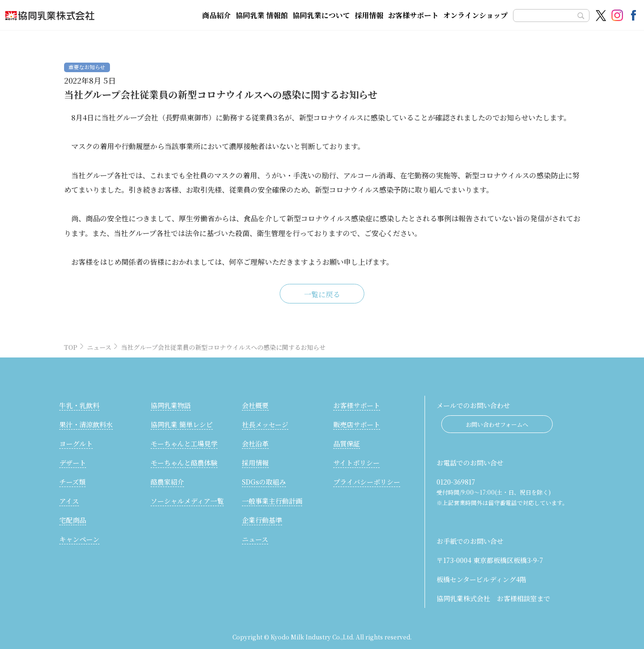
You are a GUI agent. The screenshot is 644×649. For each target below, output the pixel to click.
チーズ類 (72, 482)
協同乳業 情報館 (262, 15)
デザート (73, 463)
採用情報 (369, 15)
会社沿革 (255, 443)
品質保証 (347, 443)
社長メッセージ (265, 424)
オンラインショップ (475, 15)
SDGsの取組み (264, 482)
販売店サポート (357, 424)
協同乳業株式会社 (87, 15)
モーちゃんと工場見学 (184, 443)
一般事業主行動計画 (272, 501)
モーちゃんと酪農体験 (184, 463)
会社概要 (255, 405)
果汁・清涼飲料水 (86, 424)
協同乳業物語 (171, 405)
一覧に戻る (322, 294)
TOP (71, 347)
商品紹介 (217, 15)
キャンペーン (79, 539)
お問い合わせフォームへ (497, 424)
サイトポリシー (356, 463)
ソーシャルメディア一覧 (187, 501)
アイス (69, 501)
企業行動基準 (262, 520)
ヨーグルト (76, 443)
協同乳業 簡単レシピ (182, 424)
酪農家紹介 (167, 482)
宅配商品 (73, 520)
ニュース (99, 347)
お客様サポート (413, 15)
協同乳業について (321, 15)
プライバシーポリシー (367, 482)
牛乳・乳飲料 (79, 405)
